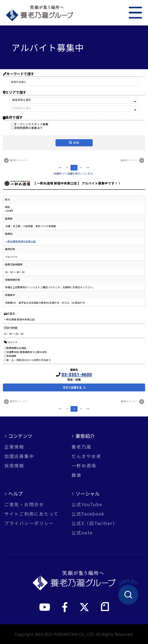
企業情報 (14, 447)
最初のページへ (15, 160)
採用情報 (14, 466)
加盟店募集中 (19, 456)
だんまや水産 (86, 456)
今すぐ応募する (72, 387)
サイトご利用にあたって (32, 514)
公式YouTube (87, 504)
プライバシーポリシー (29, 523)
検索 (76, 143)
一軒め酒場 (84, 466)
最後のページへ (133, 160)
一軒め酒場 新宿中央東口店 (20, 241)
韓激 (76, 475)
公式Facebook (88, 514)
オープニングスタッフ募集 (30, 124)
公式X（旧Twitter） (95, 523)
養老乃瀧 (81, 447)
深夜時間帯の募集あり (27, 128)
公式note (82, 533)
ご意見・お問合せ (24, 504)
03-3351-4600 (77, 375)
